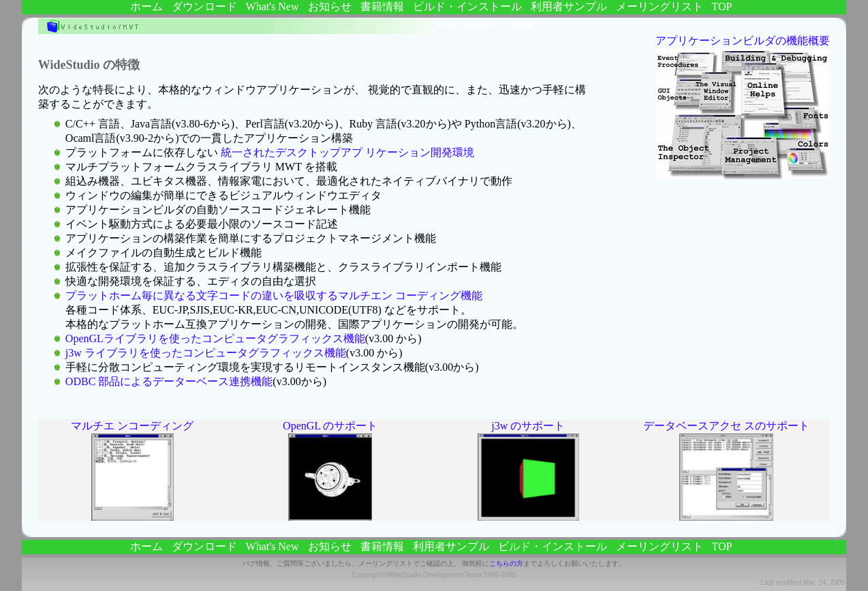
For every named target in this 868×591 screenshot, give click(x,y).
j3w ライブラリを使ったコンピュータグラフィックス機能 (206, 353)
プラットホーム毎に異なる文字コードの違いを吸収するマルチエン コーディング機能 (274, 295)
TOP (722, 6)
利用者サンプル (569, 6)
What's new (273, 6)
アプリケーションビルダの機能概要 (743, 41)
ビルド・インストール (467, 6)
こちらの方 (506, 563)
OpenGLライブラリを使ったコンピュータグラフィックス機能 (215, 338)
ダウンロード (204, 6)
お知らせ (330, 6)
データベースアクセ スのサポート (726, 426)
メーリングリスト (660, 6)
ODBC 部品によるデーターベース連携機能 (169, 381)
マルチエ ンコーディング (132, 426)
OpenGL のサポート (330, 426)
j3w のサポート (528, 426)
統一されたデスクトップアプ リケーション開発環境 (347, 152)
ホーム (146, 6)
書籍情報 (382, 6)
